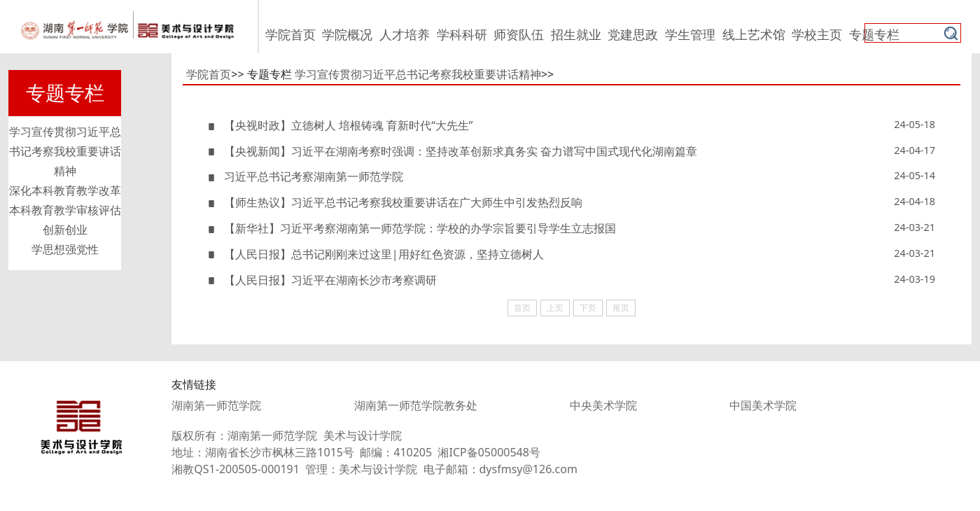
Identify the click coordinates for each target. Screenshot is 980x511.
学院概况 (347, 34)
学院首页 (290, 34)
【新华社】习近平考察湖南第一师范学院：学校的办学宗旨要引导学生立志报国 (412, 228)
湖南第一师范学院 (216, 405)
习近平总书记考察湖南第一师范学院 (305, 176)
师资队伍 (519, 34)
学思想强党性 (65, 249)
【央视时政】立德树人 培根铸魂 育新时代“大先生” (340, 125)
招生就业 (576, 34)
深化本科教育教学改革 (65, 190)
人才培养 (405, 34)
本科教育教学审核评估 (65, 210)
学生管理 (690, 34)
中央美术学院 (603, 405)
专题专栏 (874, 34)
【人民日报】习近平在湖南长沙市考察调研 (322, 280)
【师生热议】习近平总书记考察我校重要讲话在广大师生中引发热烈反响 (395, 202)
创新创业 (65, 230)
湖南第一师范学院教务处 (416, 405)
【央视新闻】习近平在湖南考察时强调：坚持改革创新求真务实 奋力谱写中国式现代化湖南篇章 (453, 151)
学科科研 (462, 34)
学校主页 (817, 34)
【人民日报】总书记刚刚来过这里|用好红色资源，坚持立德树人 (376, 254)
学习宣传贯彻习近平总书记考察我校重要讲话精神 (65, 151)
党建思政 (633, 34)
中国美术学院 (763, 405)
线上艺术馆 (754, 34)
